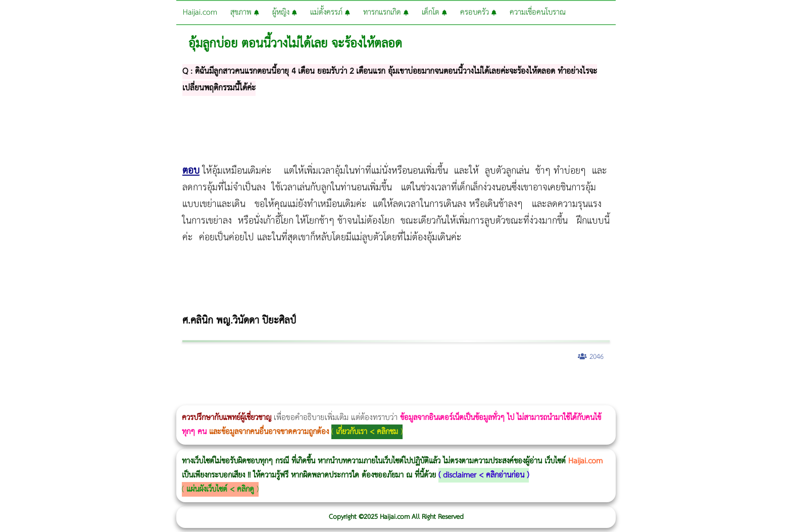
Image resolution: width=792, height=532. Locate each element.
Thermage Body (254, 383)
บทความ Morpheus (299, 383)
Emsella (273, 383)
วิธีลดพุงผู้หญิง (180, 383)
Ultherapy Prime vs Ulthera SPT (429, 383)
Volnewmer (789, 383)
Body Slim (146, 383)
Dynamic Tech (397, 383)
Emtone (450, 383)
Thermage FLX (357, 383)
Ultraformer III (11, 398)
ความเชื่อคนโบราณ (538, 12)
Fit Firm (496, 383)
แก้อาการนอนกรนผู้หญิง (102, 383)
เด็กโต (434, 12)
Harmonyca (637, 383)
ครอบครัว (478, 12)
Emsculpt (284, 383)
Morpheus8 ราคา (416, 383)
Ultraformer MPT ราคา (376, 383)
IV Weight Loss (326, 383)
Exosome (634, 383)
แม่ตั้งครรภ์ (330, 12)
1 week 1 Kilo (453, 383)
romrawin (310, 383)
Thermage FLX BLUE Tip (32, 398)
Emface (18, 398)
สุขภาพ (245, 12)
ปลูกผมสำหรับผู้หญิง (543, 383)
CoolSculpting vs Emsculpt (186, 383)
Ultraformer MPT (15, 398)
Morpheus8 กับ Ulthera (154, 383)
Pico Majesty (602, 383)
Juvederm (626, 383)
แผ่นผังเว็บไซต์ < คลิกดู (220, 489)
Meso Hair (533, 383)
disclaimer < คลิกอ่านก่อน (484, 475)
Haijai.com (200, 12)
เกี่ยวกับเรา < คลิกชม (367, 432)
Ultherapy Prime (26, 398)
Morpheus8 (138, 383)
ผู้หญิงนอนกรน (51, 383)
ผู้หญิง (285, 12)
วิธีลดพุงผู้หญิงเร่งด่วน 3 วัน (143, 383)
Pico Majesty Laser (605, 383)
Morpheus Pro (265, 383)
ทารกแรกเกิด (386, 12)
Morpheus (3, 398)
